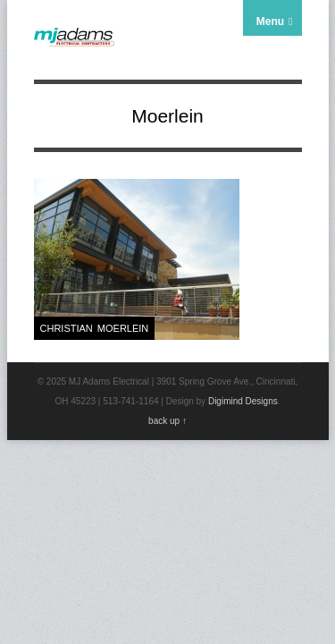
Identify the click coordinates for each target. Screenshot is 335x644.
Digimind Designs (243, 401)
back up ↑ (167, 421)
